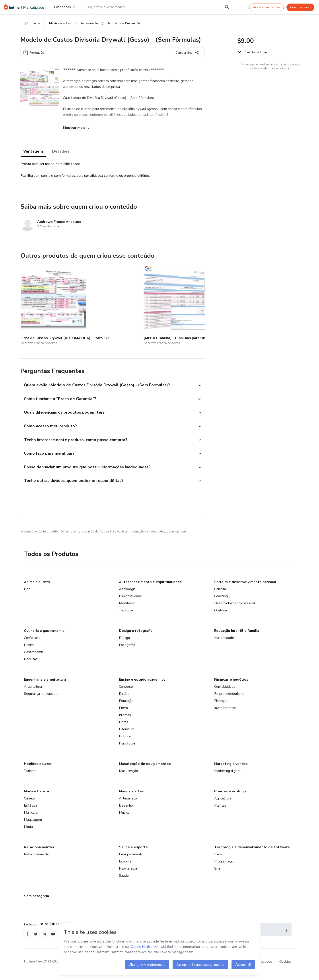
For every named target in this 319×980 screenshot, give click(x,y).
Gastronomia (34, 656)
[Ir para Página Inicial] (25, 7)
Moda (28, 831)
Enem (123, 712)
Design (124, 642)
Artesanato (128, 802)
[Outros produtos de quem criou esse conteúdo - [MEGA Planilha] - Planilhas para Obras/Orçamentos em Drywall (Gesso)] (98, 304)
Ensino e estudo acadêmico (142, 683)
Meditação (127, 607)
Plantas (220, 809)
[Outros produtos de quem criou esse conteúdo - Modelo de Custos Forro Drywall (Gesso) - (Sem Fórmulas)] (203, 304)
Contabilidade (225, 690)
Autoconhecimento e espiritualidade (150, 586)
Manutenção (128, 775)
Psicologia (127, 747)
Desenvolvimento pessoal (235, 607)
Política (125, 740)
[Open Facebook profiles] (28, 939)
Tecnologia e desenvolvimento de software (252, 851)
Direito (124, 697)
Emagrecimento (131, 858)
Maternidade (224, 642)
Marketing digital (227, 775)
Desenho (126, 809)
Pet (27, 593)
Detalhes (61, 153)
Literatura (127, 733)
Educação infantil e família (237, 634)
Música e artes (131, 795)
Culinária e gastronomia (44, 634)
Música (124, 816)
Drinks (29, 649)
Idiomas (125, 719)
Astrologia (127, 593)
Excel (219, 858)
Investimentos (225, 712)
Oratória (221, 614)
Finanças (221, 705)
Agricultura (223, 802)
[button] (108, 381)
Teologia (126, 614)
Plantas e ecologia (230, 795)
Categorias (64, 7)
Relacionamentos (39, 851)
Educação (126, 705)
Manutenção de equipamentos (145, 768)
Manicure (31, 816)
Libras (124, 726)
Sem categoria (36, 900)
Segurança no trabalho (41, 697)
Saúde (124, 879)
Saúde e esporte (133, 851)
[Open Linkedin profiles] (47, 939)
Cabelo (29, 802)
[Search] (227, 7)
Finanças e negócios (231, 683)
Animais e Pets (37, 586)
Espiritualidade (130, 600)
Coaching (221, 600)
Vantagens (33, 153)
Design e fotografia (136, 634)
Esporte (125, 865)
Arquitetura (33, 690)
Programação (224, 865)
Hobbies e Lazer (38, 768)
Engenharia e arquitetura (45, 683)
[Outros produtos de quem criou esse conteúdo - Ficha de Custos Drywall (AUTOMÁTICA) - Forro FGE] (45, 304)
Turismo (30, 775)
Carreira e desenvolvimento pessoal (245, 586)
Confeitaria (32, 642)
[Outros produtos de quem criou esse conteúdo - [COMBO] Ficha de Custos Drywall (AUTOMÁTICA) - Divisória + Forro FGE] (150, 304)
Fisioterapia (128, 872)
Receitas (31, 663)
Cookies (285, 966)
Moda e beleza (36, 795)
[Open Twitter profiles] (38, 939)
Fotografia (127, 649)
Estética (30, 809)
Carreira (220, 593)
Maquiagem (33, 823)
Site (217, 872)
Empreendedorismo (229, 697)
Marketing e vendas (231, 768)
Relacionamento (37, 858)
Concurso (126, 690)
